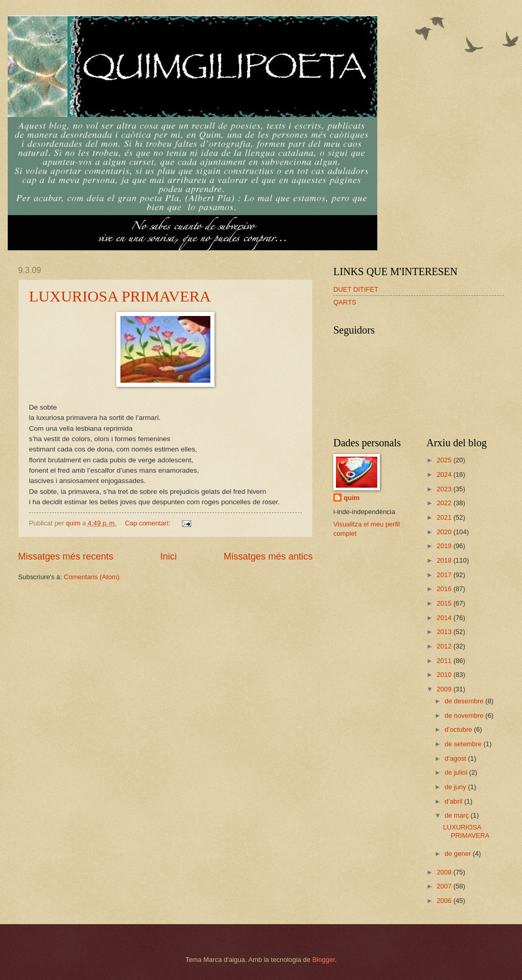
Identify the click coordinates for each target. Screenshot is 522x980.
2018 (445, 560)
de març (457, 815)
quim (352, 498)
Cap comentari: (149, 523)
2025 (445, 460)
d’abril (454, 801)
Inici (168, 556)
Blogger (324, 960)
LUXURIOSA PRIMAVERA (120, 296)
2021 (445, 517)
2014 (445, 618)
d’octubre (459, 729)
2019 (445, 546)
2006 (445, 901)
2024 (445, 474)
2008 (445, 872)
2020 (445, 532)
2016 (445, 589)
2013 (445, 632)
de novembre (465, 715)
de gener (458, 854)
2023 (445, 489)
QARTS (345, 302)
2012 (445, 646)
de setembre (464, 744)
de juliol (457, 772)
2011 (445, 661)
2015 (445, 603)
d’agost (456, 758)
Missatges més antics (268, 556)
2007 (445, 886)
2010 (445, 675)
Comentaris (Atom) (91, 577)
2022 (445, 503)
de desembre (465, 701)
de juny (456, 787)
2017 (445, 575)
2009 (445, 689)
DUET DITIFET (356, 289)
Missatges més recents (66, 556)
